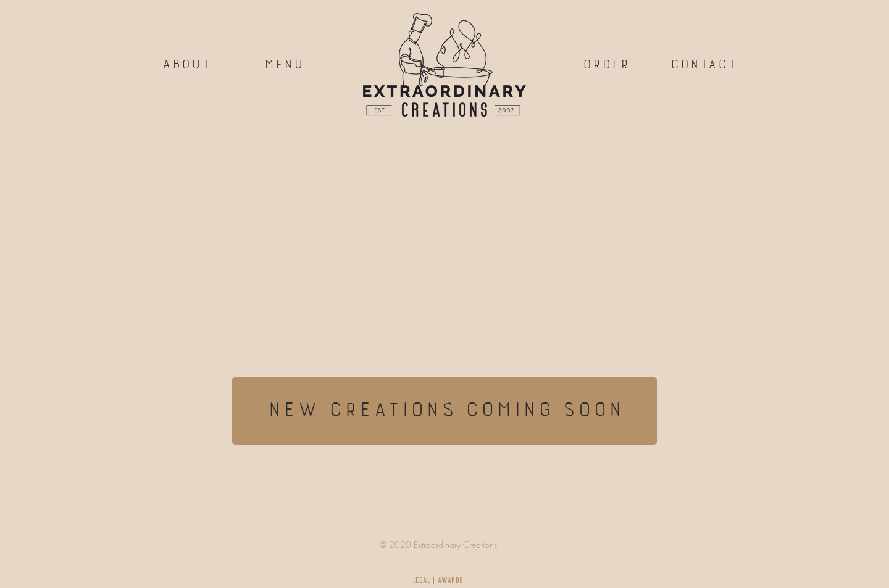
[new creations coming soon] (444, 411)
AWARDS (451, 580)
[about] (186, 65)
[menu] (283, 65)
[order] (606, 65)
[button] (703, 65)
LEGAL (422, 580)
